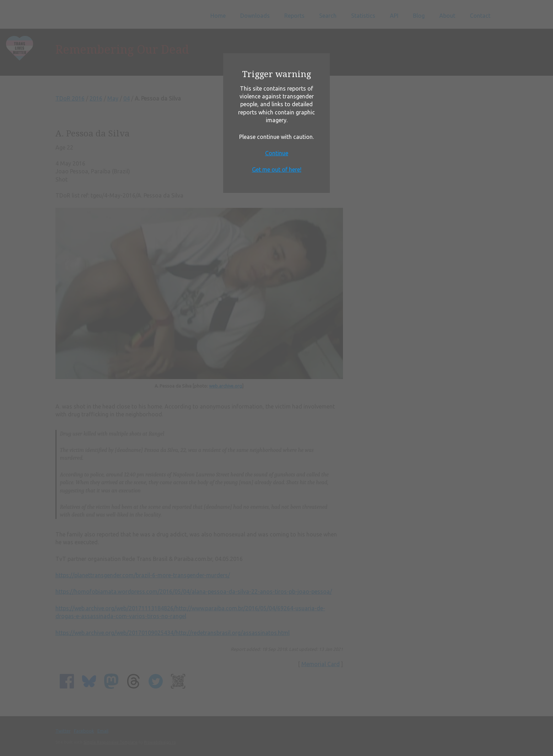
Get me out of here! (277, 169)
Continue (277, 153)
